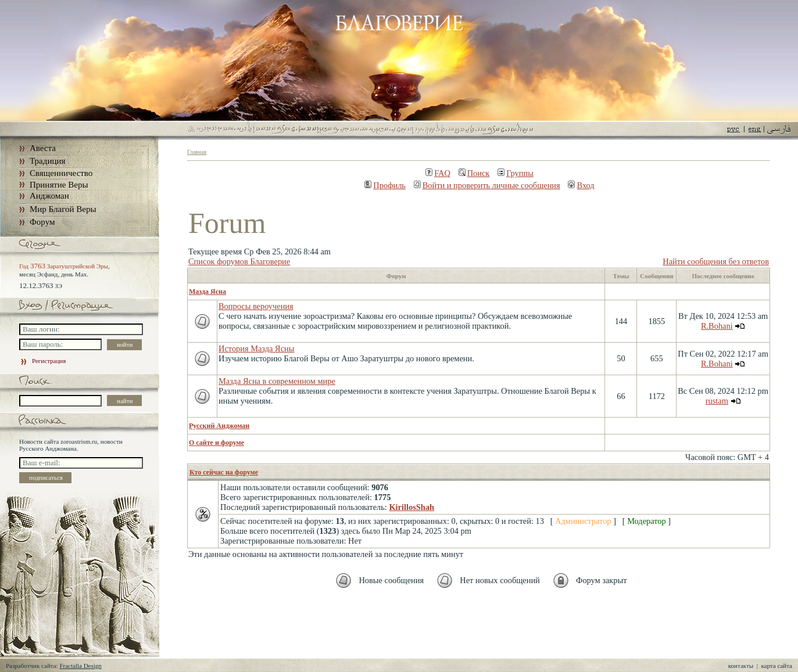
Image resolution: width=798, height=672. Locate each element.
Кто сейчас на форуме (224, 472)
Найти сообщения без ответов (716, 261)
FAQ (438, 173)
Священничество (61, 173)
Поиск (474, 173)
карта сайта (776, 666)
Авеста (43, 148)
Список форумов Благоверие (239, 261)
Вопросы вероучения (256, 306)
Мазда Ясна (207, 292)
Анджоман (49, 196)
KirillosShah (411, 507)
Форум (42, 222)
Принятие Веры (59, 185)
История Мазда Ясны (256, 348)
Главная (197, 152)
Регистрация (42, 361)
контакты (741, 666)
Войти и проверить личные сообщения (487, 185)
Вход (581, 185)
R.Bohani (717, 326)
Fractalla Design (80, 666)
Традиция (47, 161)
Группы (516, 173)
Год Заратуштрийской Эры (64, 266)
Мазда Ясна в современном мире (277, 381)
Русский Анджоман (219, 426)
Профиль (385, 185)
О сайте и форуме (217, 443)
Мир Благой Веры (63, 209)
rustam (717, 401)
